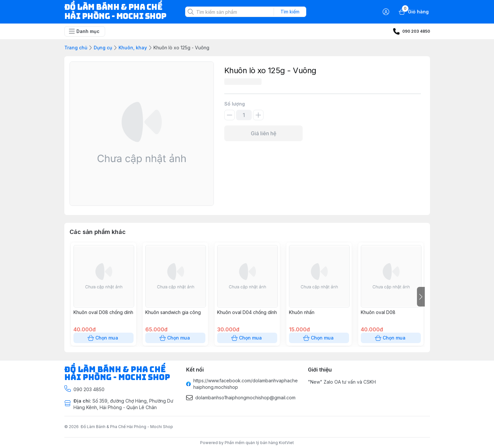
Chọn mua (104, 338)
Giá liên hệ (263, 133)
